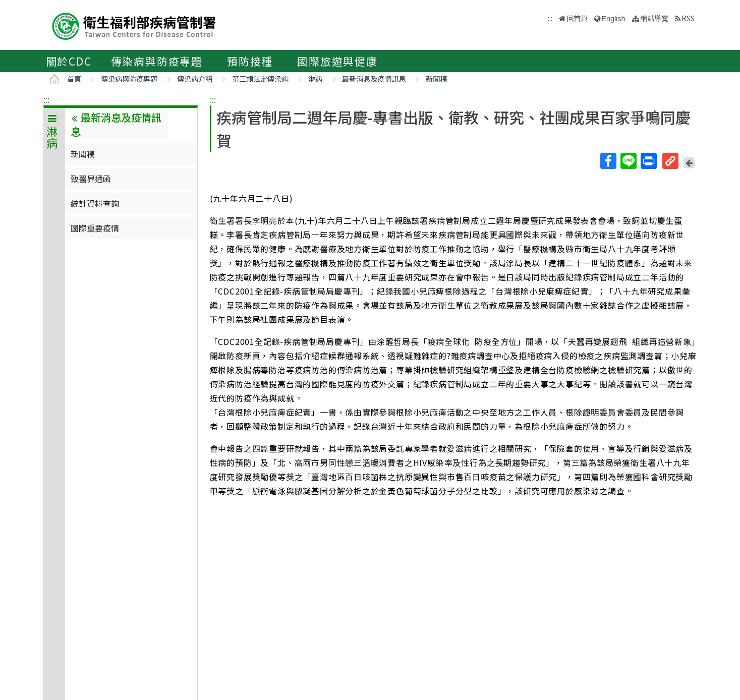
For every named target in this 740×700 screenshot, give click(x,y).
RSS (688, 18)
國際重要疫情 (95, 228)
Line (628, 161)
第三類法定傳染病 (260, 78)
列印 (648, 161)
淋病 (315, 78)
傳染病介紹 (195, 78)
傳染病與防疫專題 (157, 61)
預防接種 (250, 61)
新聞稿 (436, 78)
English (613, 19)
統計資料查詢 (95, 203)
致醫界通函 (91, 179)
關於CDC (69, 61)
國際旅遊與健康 (337, 61)
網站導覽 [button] (654, 18)
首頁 (74, 78)
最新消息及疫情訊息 (374, 78)
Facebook (608, 161)
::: (46, 99)
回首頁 (577, 18)
